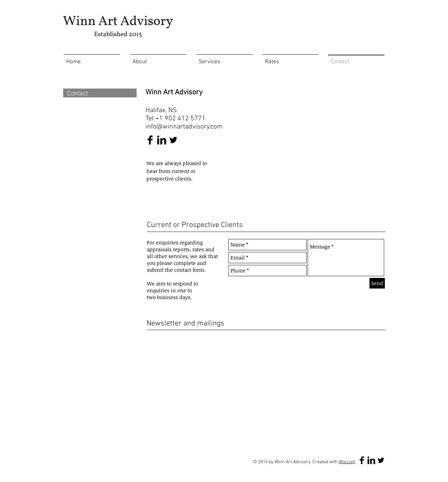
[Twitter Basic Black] (173, 140)
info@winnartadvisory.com (184, 127)
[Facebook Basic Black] (150, 140)
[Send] (377, 283)
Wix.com (347, 462)
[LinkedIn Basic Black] (162, 140)
